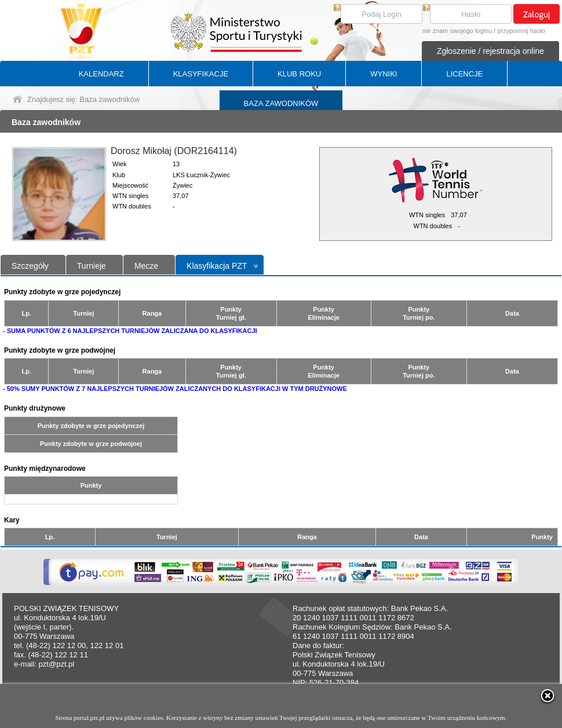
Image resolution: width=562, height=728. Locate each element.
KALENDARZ (101, 74)
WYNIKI (384, 74)
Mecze (146, 266)
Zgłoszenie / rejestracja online (490, 51)
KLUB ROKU (299, 74)
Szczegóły (30, 266)
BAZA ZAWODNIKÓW (281, 103)
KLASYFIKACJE (201, 74)
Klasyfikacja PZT (217, 266)
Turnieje (92, 266)
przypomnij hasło (521, 31)
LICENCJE (464, 74)
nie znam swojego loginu (457, 31)
